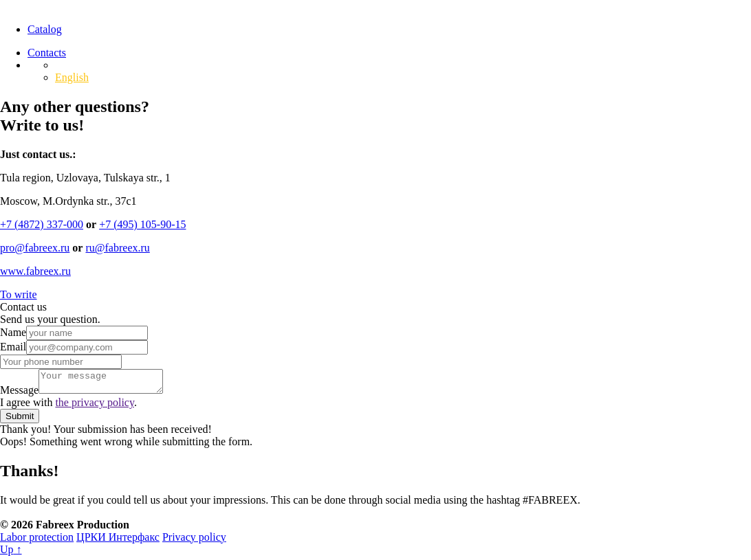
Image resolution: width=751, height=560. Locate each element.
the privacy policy (94, 406)
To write (19, 294)
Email (13, 347)
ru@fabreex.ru (117, 248)
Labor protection (37, 541)
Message (19, 394)
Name (13, 332)
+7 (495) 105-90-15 (142, 224)
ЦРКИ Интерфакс (118, 541)
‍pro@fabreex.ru (35, 248)
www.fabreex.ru (35, 271)
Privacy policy (194, 541)
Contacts (47, 53)
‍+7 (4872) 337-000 (42, 224)
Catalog (45, 29)
